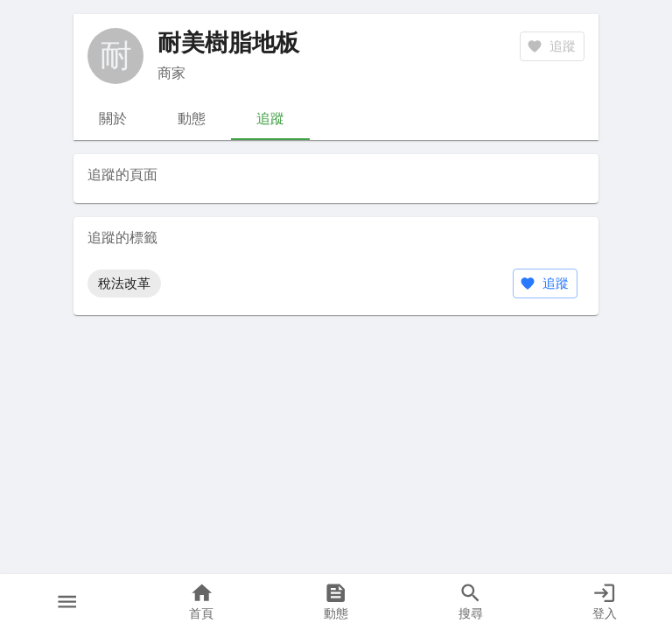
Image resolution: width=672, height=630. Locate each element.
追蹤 (545, 283)
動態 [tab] (192, 119)
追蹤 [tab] (270, 119)
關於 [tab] (113, 119)
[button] (67, 602)
